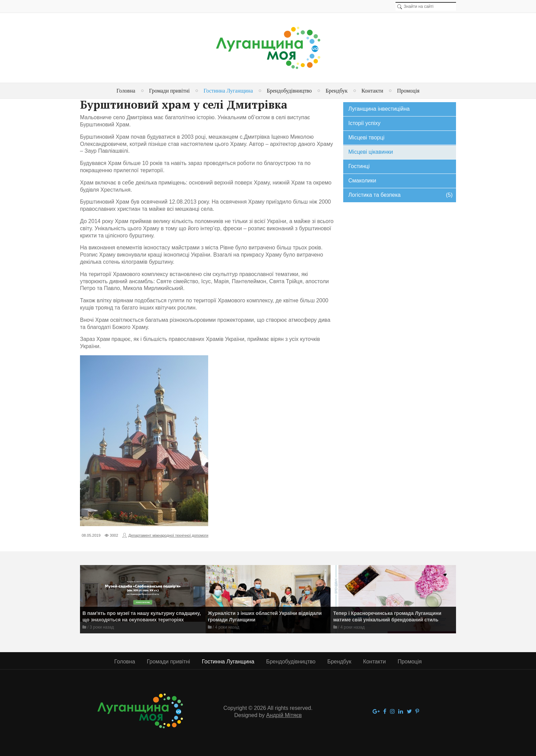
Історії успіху (364, 123)
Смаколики (362, 181)
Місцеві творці (366, 138)
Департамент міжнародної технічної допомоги (169, 535)
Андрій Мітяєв (284, 715)
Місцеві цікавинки (371, 152)
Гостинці (359, 166)
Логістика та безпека (400, 195)
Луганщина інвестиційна (379, 109)
